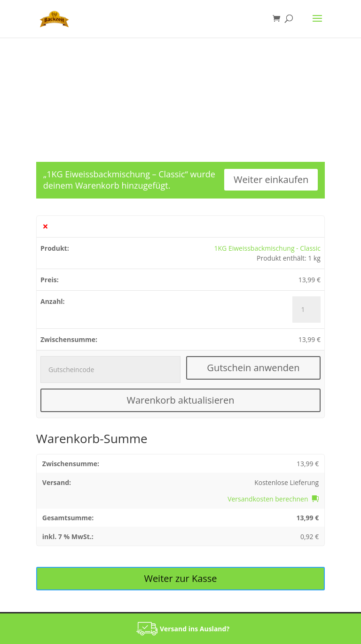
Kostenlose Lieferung (286, 482)
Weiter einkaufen (271, 179)
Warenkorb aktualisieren (180, 400)
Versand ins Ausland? (195, 629)
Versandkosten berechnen (268, 499)
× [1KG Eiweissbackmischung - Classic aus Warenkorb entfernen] (45, 227)
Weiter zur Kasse (180, 578)
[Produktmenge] (306, 310)
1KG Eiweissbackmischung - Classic (267, 248)
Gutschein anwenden (253, 368)
